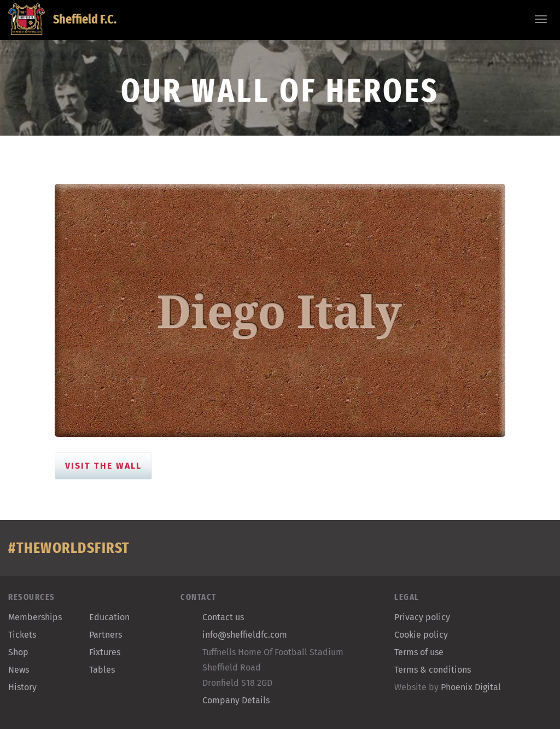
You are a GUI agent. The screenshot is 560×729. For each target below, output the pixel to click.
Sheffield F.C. (62, 19)
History (22, 687)
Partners (106, 635)
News (19, 670)
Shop (18, 652)
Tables (102, 670)
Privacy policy (422, 617)
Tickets (22, 635)
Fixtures (105, 652)
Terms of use (419, 652)
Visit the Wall (103, 466)
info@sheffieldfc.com (245, 635)
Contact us (223, 617)
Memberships (35, 617)
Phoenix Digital (471, 687)
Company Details (236, 700)
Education (109, 617)
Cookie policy (421, 635)
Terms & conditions (433, 670)
